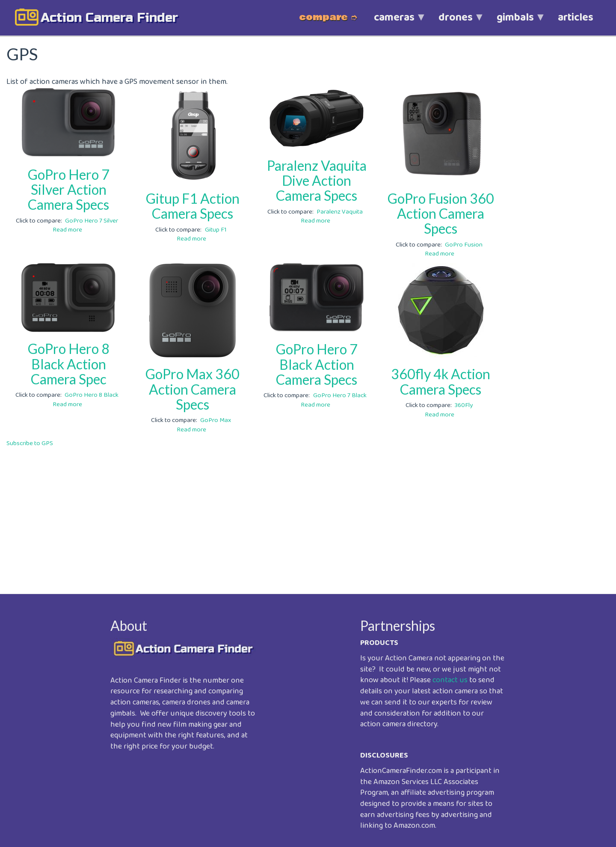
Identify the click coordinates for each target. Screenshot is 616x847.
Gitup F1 (216, 230)
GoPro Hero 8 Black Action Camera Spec (69, 364)
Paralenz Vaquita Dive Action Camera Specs (317, 180)
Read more (67, 230)
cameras (394, 22)
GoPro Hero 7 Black (340, 395)
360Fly (464, 405)
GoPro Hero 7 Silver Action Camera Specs (69, 189)
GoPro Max (216, 420)
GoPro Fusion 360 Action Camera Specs (441, 213)
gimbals (515, 22)
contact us (450, 680)
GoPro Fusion (464, 245)
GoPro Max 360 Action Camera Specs (192, 389)
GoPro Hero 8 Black (92, 395)
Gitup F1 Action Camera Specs (193, 206)
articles (576, 18)
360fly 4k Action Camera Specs (441, 381)
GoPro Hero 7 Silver (92, 221)
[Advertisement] (263, 514)
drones (456, 22)
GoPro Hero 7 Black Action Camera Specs (317, 364)
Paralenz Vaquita (340, 212)
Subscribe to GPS (30, 443)
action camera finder (109, 18)
